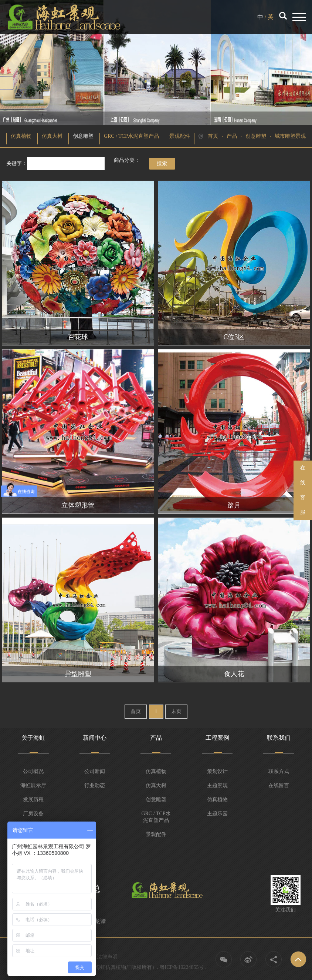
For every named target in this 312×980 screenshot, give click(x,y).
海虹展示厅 (33, 785)
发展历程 (33, 800)
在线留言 (279, 785)
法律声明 (107, 957)
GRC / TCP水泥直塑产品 (131, 136)
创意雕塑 (83, 136)
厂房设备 (33, 814)
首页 (213, 136)
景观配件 (180, 136)
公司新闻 (95, 771)
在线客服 (303, 490)
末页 (176, 711)
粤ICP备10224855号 (182, 967)
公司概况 (33, 771)
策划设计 (217, 771)
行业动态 (95, 785)
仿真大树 (52, 136)
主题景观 (217, 785)
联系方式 (279, 771)
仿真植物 (21, 136)
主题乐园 (217, 814)
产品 (232, 136)
